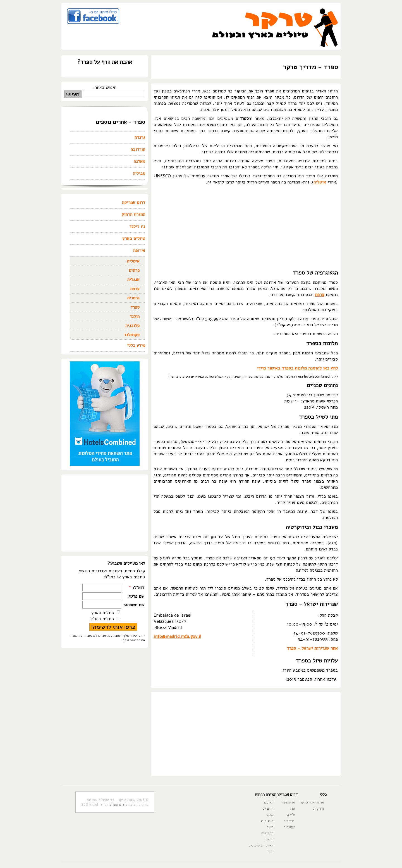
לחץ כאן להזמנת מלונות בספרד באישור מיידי (297, 368)
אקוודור (289, 827)
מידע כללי (136, 345)
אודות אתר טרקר (312, 802)
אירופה (139, 251)
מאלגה (139, 161)
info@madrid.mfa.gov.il (177, 636)
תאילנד (268, 802)
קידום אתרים (118, 804)
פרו (292, 808)
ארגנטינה (288, 802)
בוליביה (289, 821)
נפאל (270, 815)
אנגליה (133, 280)
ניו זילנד (137, 226)
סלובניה (132, 326)
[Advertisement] (246, 227)
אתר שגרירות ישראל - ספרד (312, 648)
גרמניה (133, 298)
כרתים (134, 270)
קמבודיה (267, 833)
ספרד (135, 307)
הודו (271, 851)
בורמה (269, 839)
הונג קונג (267, 821)
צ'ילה (291, 815)
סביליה (139, 173)
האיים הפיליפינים (261, 845)
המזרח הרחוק (133, 214)
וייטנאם (268, 808)
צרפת (320, 295)
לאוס (270, 827)
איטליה (320, 182)
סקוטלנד (132, 335)
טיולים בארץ (134, 239)
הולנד (135, 316)
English (318, 808)
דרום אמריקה (134, 202)
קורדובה (138, 149)
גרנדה (140, 137)
